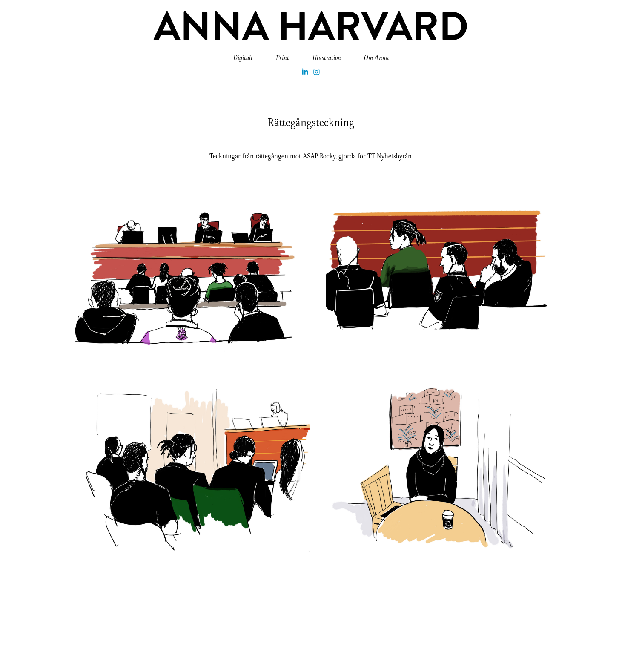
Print (282, 57)
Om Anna (376, 57)
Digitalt (243, 57)
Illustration (327, 57)
